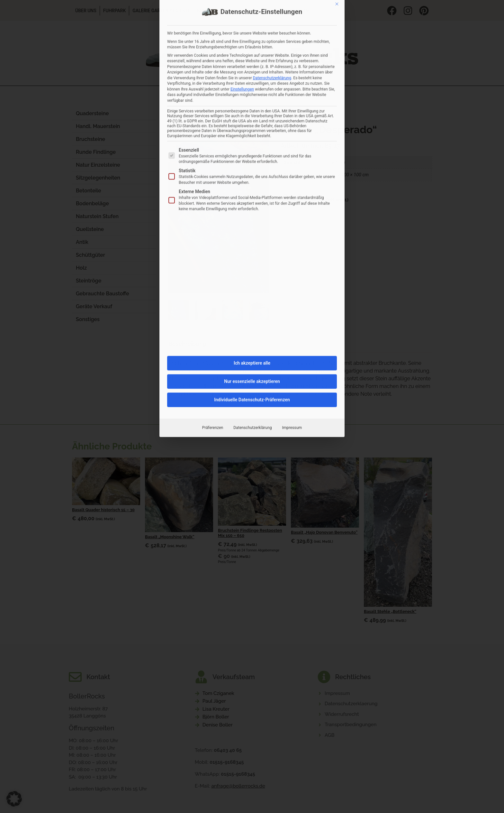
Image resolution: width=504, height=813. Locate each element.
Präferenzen (213, 297)
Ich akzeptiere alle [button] (252, 232)
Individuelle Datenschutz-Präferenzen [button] (252, 269)
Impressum (292, 297)
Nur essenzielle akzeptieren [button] (252, 250)
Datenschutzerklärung (252, 297)
